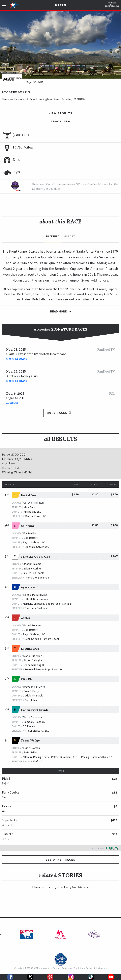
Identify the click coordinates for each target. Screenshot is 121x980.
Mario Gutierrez (33, 656)
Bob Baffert (31, 538)
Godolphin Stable (33, 695)
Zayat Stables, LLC (34, 542)
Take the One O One (35, 557)
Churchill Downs (17, 359)
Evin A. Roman (32, 748)
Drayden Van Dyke (34, 687)
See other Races (60, 860)
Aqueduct (12, 403)
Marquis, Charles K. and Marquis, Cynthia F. (48, 604)
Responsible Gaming (96, 968)
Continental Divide (35, 710)
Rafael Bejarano (33, 625)
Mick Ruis (29, 507)
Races (60, 5)
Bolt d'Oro (28, 495)
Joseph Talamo (32, 564)
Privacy (57, 968)
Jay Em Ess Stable (34, 573)
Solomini (27, 526)
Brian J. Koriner (33, 568)
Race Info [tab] (53, 236)
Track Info (61, 121)
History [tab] (69, 236)
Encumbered (30, 649)
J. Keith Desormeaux (36, 599)
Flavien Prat (30, 533)
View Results (61, 113)
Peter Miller (31, 752)
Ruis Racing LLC (32, 512)
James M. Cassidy (34, 722)
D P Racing (29, 726)
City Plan (28, 679)
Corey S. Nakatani (34, 503)
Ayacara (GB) (30, 587)
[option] (27, 935)
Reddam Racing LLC (34, 665)
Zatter (26, 618)
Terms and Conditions (73, 968)
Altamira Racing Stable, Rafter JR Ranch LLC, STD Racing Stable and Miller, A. (68, 757)
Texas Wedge (30, 740)
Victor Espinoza (33, 717)
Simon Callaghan (34, 660)
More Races (59, 413)
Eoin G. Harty (31, 691)
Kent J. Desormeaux (35, 595)
